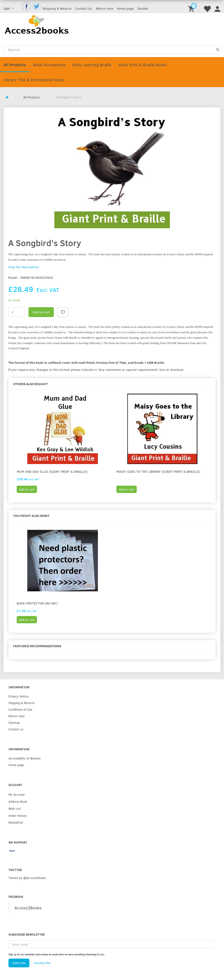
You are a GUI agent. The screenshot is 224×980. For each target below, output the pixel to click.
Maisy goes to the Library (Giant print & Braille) (158, 471)
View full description (23, 267)
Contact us (16, 729)
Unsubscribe (42, 963)
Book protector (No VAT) (37, 603)
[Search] (218, 50)
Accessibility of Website (25, 758)
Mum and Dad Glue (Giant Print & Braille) (52, 471)
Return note (104, 8)
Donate (143, 8)
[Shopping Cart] (192, 7)
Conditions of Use (20, 709)
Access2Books (28, 908)
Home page (125, 8)
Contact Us (84, 8)
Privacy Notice (18, 696)
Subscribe (19, 963)
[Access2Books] (37, 24)
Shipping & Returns (57, 8)
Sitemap (14, 722)
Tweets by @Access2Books (27, 878)
